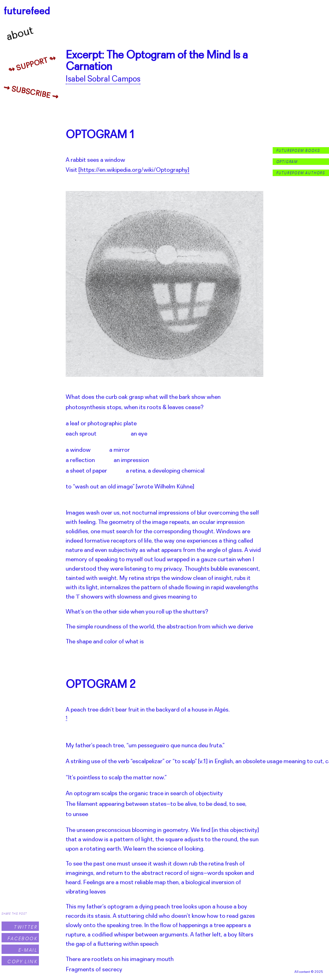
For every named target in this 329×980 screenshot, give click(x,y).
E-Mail (28, 950)
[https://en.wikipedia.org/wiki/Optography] (134, 170)
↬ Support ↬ (32, 65)
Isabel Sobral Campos (103, 79)
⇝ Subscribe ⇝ (31, 93)
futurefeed (27, 12)
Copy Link (22, 961)
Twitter (26, 927)
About (20, 34)
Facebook (22, 938)
